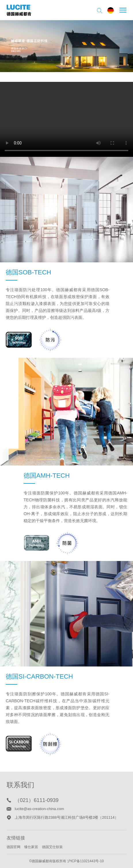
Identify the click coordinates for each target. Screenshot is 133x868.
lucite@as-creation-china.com (39, 809)
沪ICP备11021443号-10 (86, 861)
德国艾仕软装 (52, 847)
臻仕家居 (31, 847)
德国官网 (14, 847)
